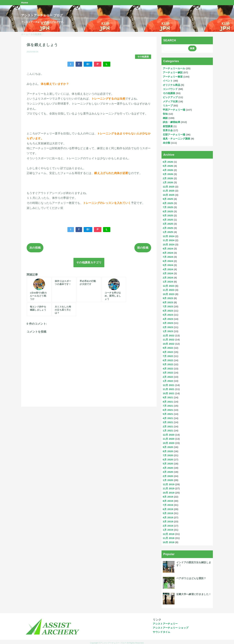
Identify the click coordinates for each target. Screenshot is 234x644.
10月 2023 (169, 294)
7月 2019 (168, 505)
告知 (165, 114)
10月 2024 (169, 244)
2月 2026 (168, 178)
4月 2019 (168, 517)
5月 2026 (168, 166)
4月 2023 (168, 319)
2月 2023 (168, 327)
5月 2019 (168, 513)
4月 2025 (168, 220)
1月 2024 (168, 282)
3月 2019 (168, 521)
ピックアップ (170, 97)
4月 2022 (168, 369)
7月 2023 (168, 306)
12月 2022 (169, 335)
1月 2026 (168, 182)
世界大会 (168, 130)
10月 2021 (169, 393)
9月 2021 (168, 397)
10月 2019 (169, 493)
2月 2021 (168, 426)
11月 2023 (169, 290)
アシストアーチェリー (165, 624)
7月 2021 (168, 406)
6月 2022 (168, 360)
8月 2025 (168, 203)
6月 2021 (168, 410)
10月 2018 (169, 542)
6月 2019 (168, 509)
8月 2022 (168, 352)
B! (88, 64)
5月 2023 (168, 315)
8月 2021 (168, 402)
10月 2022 (169, 344)
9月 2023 (168, 298)
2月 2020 (168, 476)
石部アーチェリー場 (174, 135)
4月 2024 (168, 269)
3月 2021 (168, 422)
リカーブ (168, 105)
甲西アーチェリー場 (174, 110)
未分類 (167, 143)
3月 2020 (168, 472)
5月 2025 (168, 215)
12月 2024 (169, 236)
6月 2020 (168, 460)
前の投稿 (143, 248)
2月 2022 (168, 377)
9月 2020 (168, 447)
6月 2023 (168, 311)
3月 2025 (168, 224)
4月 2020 (168, 468)
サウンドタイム (161, 632)
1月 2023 (168, 331)
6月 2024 (168, 261)
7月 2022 (168, 356)
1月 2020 (168, 480)
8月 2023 (168, 302)
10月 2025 (169, 195)
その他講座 (143, 57)
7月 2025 (168, 207)
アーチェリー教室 (173, 77)
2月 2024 (168, 278)
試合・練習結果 (172, 122)
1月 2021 (168, 430)
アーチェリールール (174, 68)
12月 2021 (169, 385)
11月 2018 (169, 538)
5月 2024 (168, 265)
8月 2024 (168, 253)
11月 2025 (169, 191)
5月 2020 (168, 464)
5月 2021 (168, 414)
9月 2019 (168, 497)
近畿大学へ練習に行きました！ (194, 594)
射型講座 (168, 126)
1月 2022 (168, 381)
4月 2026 (168, 170)
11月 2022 (169, 340)
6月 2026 (168, 162)
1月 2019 (168, 530)
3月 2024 (168, 273)
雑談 (165, 118)
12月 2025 (169, 187)
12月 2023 (169, 286)
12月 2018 (169, 534)
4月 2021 (168, 418)
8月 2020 (168, 451)
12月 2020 (169, 435)
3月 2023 (168, 323)
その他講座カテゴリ (89, 262)
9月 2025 (168, 199)
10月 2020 (169, 443)
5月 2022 (168, 364)
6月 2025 (168, 211)
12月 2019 (169, 484)
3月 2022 (168, 373)
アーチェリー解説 (173, 72)
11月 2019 (169, 488)
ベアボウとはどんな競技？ (191, 578)
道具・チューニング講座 (177, 139)
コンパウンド (170, 89)
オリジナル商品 (172, 85)
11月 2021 (169, 389)
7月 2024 (168, 257)
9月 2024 (168, 249)
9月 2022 (168, 348)
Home (25, 3)
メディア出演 (170, 101)
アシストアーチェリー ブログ (42, 15)
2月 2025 (168, 228)
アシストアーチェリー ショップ (171, 628)
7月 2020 (168, 455)
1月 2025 (168, 232)
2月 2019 (168, 526)
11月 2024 (169, 240)
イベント (168, 81)
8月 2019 (168, 501)
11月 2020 (169, 439)
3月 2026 (168, 174)
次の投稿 (35, 248)
